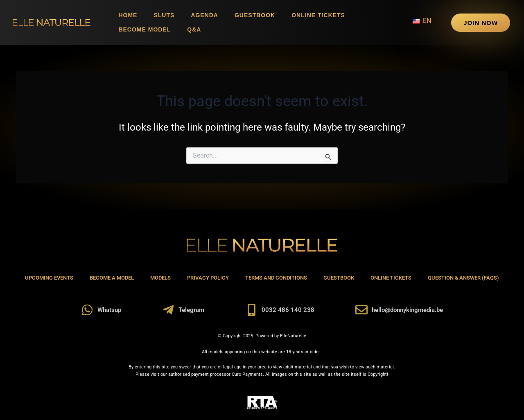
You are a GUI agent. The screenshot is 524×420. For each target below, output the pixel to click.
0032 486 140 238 (288, 310)
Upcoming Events (49, 278)
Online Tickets (318, 15)
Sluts (164, 15)
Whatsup (109, 310)
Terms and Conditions (276, 278)
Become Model (145, 29)
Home (128, 15)
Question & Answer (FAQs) (463, 278)
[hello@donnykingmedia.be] (361, 310)
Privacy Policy (208, 278)
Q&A (194, 29)
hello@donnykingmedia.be (407, 310)
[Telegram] (168, 310)
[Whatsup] (87, 310)
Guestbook (255, 15)
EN (422, 21)
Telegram (191, 310)
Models (160, 278)
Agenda (204, 15)
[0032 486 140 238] (251, 310)
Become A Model (112, 278)
